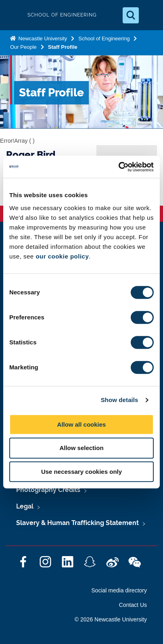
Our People (23, 47)
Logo (13, 15)
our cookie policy (62, 256)
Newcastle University (42, 39)
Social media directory (119, 590)
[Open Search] (131, 15)
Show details (120, 400)
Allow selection (81, 448)
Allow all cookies (82, 424)
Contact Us (133, 605)
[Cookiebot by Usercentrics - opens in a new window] (118, 167)
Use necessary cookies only (81, 472)
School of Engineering (104, 39)
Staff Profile (63, 47)
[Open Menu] (150, 15)
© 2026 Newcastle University (111, 619)
